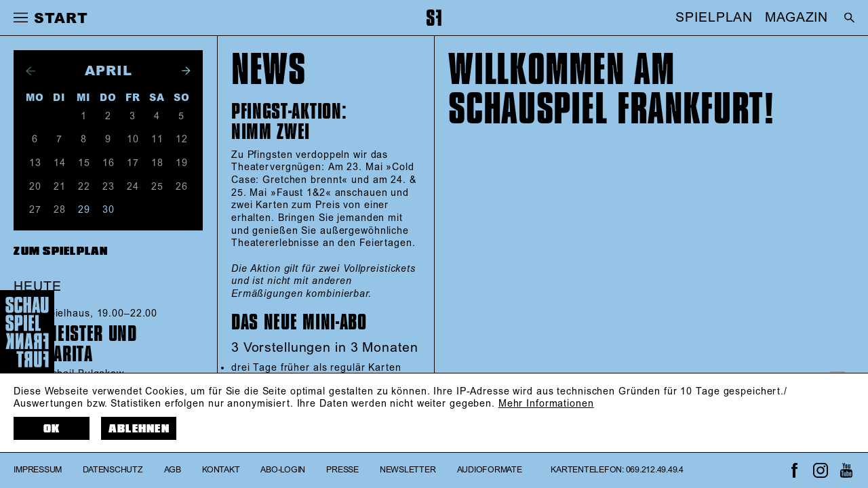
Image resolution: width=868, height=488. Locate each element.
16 (108, 163)
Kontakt (221, 470)
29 (84, 210)
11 (157, 140)
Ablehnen (139, 429)
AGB (173, 470)
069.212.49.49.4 (655, 470)
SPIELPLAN (714, 18)
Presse (342, 470)
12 (182, 140)
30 (108, 210)
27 (35, 210)
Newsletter (408, 470)
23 (108, 187)
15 (84, 163)
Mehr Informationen (546, 404)
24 (133, 187)
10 (133, 140)
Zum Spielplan (61, 251)
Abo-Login (283, 470)
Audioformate (490, 470)
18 (157, 163)
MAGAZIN (796, 18)
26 (182, 187)
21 (60, 187)
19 (182, 163)
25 (157, 187)
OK (52, 429)
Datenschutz (113, 470)
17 (133, 163)
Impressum (38, 470)
